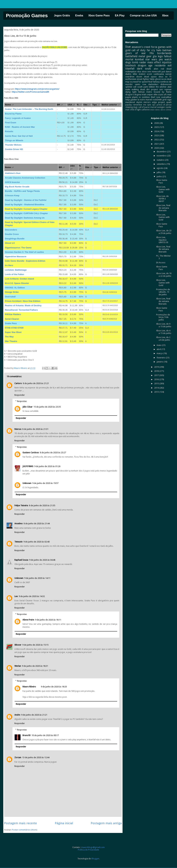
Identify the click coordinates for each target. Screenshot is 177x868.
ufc (165, 95)
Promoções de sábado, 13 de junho (163, 292)
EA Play (120, 15)
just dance (167, 72)
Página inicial (64, 823)
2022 (157, 140)
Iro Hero (9, 265)
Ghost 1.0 (10, 243)
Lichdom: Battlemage (16, 270)
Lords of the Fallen (14, 274)
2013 (157, 392)
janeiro (160, 362)
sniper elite (152, 95)
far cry (151, 50)
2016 (157, 379)
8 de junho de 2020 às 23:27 (53, 453)
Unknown (27, 483)
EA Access (161, 263)
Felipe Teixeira (21, 505)
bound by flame (163, 92)
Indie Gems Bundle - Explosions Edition (25, 261)
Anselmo (19, 524)
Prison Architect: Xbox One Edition (23, 301)
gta (155, 56)
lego (160, 56)
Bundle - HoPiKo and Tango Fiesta (22, 191)
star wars (151, 59)
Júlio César (27, 407)
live (128, 47)
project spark (165, 102)
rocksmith (157, 100)
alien (156, 69)
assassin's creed (141, 47)
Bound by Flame (13, 114)
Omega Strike (12, 292)
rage (169, 100)
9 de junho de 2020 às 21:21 (34, 715)
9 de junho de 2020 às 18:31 (35, 666)
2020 (157, 148)
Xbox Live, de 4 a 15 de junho (164, 332)
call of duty (139, 50)
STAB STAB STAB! (14, 328)
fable (152, 79)
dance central (166, 110)
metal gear (145, 56)
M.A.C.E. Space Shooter (17, 283)
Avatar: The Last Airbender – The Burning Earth (29, 109)
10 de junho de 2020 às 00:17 (45, 735)
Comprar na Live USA (143, 15)
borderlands (164, 53)
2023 (157, 135)
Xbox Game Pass (99, 15)
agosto (160, 168)
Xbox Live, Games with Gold (163, 189)
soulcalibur (166, 97)
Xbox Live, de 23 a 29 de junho (164, 232)
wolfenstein (131, 79)
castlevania (159, 74)
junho (160, 176)
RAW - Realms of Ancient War (20, 127)
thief (153, 97)
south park (143, 87)
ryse (158, 97)
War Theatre (11, 341)
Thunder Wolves (13, 145)
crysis (161, 95)
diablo (128, 74)
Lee (16, 596)
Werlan (18, 666)
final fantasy (154, 82)
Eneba (79, 15)
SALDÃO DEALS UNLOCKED (54, 47)
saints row (141, 84)
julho (159, 172)
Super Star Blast (13, 332)
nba (139, 72)
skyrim (139, 102)
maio (159, 345)
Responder (20, 395)
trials (144, 95)
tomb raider (139, 62)
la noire (141, 100)
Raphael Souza (21, 560)
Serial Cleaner (12, 319)
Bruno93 (26, 735)
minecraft (156, 72)
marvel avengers (158, 107)
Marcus (18, 429)
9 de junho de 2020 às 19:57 (45, 483)
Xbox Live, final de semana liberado (163, 208)
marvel (149, 100)
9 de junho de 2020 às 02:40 (36, 542)
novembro (162, 156)
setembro (161, 164)
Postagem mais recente (21, 823)
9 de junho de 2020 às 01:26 (47, 466)
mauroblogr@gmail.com (93, 847)
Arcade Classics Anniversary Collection (25, 178)
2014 (157, 388)
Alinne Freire (28, 620)
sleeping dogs (132, 107)
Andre (17, 715)
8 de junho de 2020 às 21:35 (42, 505)
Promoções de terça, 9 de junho (163, 317)
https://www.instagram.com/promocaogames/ (37, 89)
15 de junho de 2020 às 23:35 (47, 407)
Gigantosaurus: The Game (18, 248)
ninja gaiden (131, 100)
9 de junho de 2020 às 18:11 (48, 620)
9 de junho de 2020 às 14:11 (37, 578)
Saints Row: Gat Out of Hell (19, 136)
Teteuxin (18, 542)
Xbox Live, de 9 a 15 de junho (164, 325)
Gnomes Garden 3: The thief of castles (24, 252)
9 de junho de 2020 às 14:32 (32, 596)
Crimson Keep (12, 195)
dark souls (144, 69)
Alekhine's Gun (13, 173)
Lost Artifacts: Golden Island (19, 279)
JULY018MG (28, 466)
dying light (131, 92)
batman (167, 50)
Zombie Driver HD (14, 149)
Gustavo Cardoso (31, 453)
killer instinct (139, 74)
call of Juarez (144, 107)
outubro (161, 160)
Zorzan (18, 757)
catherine (145, 110)
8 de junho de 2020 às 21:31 (35, 429)
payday (129, 105)
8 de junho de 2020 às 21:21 (36, 383)
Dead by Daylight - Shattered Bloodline (25, 205)
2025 (157, 127)
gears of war (136, 53)
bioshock (130, 65)
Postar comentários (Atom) (25, 830)
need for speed (140, 82)
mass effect (154, 62)
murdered (130, 102)
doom (139, 77)
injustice (167, 62)
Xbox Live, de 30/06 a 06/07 (162, 199)
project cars (157, 89)
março (160, 353)
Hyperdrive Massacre (16, 256)
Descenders (11, 230)
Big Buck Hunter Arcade (17, 187)
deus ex (163, 77)
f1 (170, 77)
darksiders (153, 84)
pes (161, 59)
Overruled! (10, 297)
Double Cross (12, 234)
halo (159, 50)
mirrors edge (150, 102)
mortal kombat (135, 59)
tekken (152, 87)
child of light (135, 110)
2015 (157, 384)
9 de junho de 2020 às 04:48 (42, 560)
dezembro (162, 152)
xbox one (146, 72)
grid (164, 100)
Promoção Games (27, 15)
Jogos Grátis (62, 15)
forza (154, 47)
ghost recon (161, 79)
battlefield (131, 56)
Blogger (95, 859)
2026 (157, 123)
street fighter (143, 79)
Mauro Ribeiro (29, 687)
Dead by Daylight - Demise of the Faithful (26, 200)
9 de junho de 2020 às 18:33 (54, 687)
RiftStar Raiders (13, 314)
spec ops (151, 105)
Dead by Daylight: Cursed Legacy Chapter (26, 209)
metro (149, 92)
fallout (168, 56)
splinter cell (131, 87)
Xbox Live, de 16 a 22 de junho (164, 275)
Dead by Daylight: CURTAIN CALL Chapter (26, 213)
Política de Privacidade (88, 850)
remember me (139, 105)
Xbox (165, 15)
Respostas (22, 401)
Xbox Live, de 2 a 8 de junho (163, 339)
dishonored (166, 84)
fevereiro (161, 358)
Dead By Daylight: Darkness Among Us (25, 218)
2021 (157, 144)
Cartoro (18, 383)
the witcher (161, 87)
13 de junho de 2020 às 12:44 (36, 757)
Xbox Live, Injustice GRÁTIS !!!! (162, 240)
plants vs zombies (141, 97)
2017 (157, 375)
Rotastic (9, 131)
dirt (148, 89)
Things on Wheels (14, 140)
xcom (149, 74)
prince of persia (164, 105)
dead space (150, 77)
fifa (152, 53)
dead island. (155, 110)
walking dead (138, 89)
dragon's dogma (133, 95)
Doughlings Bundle (15, 239)
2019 (157, 367)
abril (159, 349)
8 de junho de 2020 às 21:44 (37, 524)
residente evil (163, 65)
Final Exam (11, 123)
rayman (168, 89)
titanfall (130, 69)
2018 (157, 371)
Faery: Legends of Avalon (18, 118)
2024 (157, 131)
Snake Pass (11, 323)
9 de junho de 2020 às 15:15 (35, 645)
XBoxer (18, 645)
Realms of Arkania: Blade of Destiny (23, 305)
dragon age (145, 65)
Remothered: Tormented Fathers (21, 310)
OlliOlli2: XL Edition (15, 288)
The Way (9, 337)
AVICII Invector (12, 182)
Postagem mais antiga (106, 823)
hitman (141, 92)
